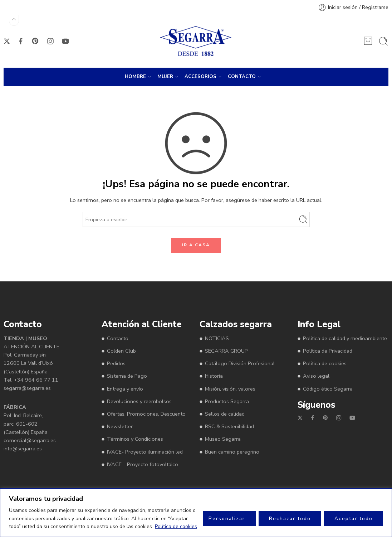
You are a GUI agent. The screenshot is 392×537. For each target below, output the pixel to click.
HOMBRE (135, 77)
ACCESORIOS (200, 77)
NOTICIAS (217, 338)
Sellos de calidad (225, 414)
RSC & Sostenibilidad (229, 426)
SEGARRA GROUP (226, 351)
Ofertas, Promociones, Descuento (146, 414)
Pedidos (116, 363)
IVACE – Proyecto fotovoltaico (143, 464)
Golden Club (121, 351)
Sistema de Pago (127, 376)
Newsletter (120, 426)
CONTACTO (242, 77)
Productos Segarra (227, 401)
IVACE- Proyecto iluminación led (145, 452)
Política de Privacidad (328, 351)
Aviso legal (316, 376)
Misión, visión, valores (230, 389)
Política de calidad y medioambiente (345, 338)
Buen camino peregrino (232, 452)
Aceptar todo (354, 519)
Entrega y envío (125, 389)
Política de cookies (176, 526)
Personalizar (227, 519)
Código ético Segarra (328, 389)
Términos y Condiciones (135, 439)
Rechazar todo (290, 519)
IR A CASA (196, 245)
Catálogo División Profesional (240, 363)
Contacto (118, 338)
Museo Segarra (223, 439)
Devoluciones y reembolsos (139, 401)
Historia (214, 376)
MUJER (165, 77)
